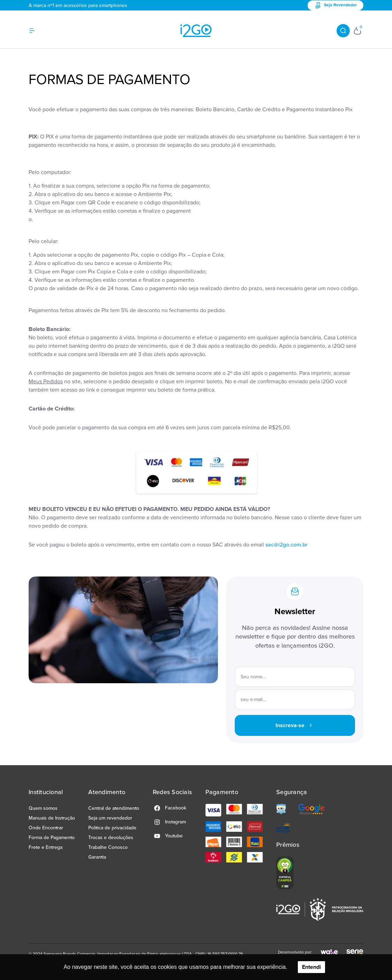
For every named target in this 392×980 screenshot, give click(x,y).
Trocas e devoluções (111, 838)
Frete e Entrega (46, 847)
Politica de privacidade (112, 828)
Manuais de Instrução (52, 818)
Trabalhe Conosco (108, 847)
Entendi (311, 967)
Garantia (97, 857)
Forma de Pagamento (52, 838)
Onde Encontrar (46, 828)
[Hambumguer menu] (36, 31)
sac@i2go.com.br (286, 545)
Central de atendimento (114, 808)
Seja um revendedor (110, 818)
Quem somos (43, 808)
